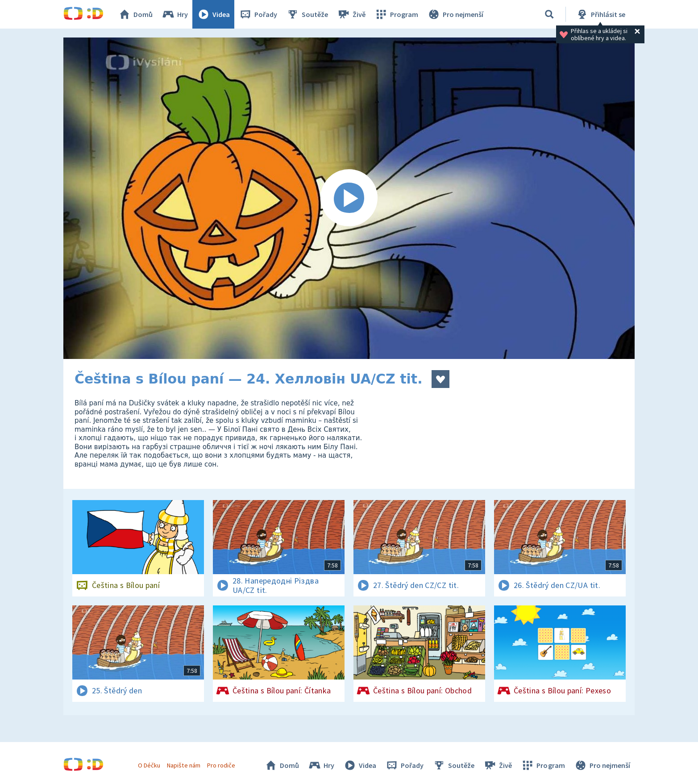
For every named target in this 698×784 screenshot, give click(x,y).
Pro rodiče (221, 765)
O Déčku (149, 765)
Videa (213, 14)
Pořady (258, 14)
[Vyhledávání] (549, 14)
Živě (351, 14)
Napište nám (183, 765)
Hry (175, 14)
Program (396, 14)
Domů (135, 14)
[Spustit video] (349, 198)
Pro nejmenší (455, 14)
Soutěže (307, 14)
